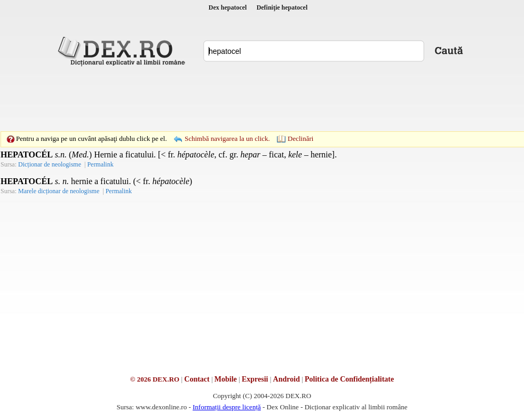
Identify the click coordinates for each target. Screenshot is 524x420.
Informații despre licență (227, 407)
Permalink (100, 164)
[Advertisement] (262, 99)
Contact (197, 379)
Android (287, 379)
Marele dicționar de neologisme (59, 191)
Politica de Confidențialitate (349, 379)
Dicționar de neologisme (50, 164)
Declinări (300, 138)
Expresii (255, 379)
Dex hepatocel (228, 7)
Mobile (226, 379)
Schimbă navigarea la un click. (227, 138)
